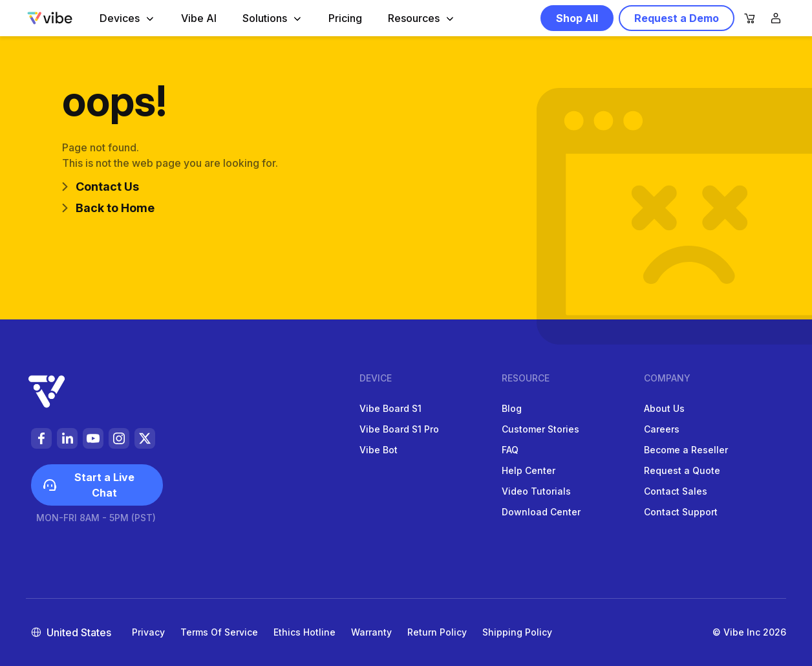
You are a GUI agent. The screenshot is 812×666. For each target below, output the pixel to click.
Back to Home (108, 208)
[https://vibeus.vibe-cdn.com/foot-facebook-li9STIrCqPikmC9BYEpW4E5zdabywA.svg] (41, 438)
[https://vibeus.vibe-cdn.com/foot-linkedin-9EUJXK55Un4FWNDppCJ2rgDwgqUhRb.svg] (67, 438)
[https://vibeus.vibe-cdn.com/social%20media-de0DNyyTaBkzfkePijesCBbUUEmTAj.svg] (145, 438)
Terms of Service (219, 632)
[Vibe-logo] (50, 18)
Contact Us (101, 187)
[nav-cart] (750, 19)
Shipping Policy (517, 632)
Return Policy (437, 632)
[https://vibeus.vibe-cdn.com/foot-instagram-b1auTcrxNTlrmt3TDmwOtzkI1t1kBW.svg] (119, 438)
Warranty (371, 632)
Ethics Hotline (304, 632)
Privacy (148, 632)
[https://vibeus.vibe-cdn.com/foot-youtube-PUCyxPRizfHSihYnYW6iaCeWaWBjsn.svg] (93, 438)
